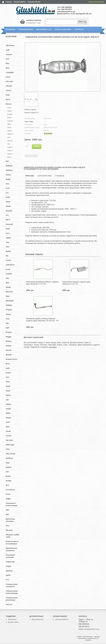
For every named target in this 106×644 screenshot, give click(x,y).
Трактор (9, 571)
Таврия (8, 566)
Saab (8, 368)
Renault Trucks (11, 359)
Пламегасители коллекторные (12, 543)
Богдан (8, 481)
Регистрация (99, 2)
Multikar (9, 305)
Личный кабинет (20, 2)
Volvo (8, 449)
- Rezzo (9, 157)
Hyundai (9, 211)
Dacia (8, 99)
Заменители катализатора (12, 504)
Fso (7, 193)
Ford (8, 188)
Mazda (8, 287)
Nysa (8, 319)
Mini (7, 296)
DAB (8, 95)
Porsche (9, 350)
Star (7, 400)
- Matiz (9, 124)
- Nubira (9, 131)
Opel (7, 328)
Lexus (8, 269)
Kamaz (8, 251)
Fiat (7, 184)
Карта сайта (13, 622)
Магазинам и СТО (44, 30)
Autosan (9, 54)
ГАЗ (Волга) (10, 490)
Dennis (8, 175)
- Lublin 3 (10, 154)
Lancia (8, 260)
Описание (30, 176)
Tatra (8, 427)
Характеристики (44, 176)
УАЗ (7, 580)
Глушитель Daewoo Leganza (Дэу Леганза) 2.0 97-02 (76, 283)
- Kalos (9, 117)
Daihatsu (9, 166)
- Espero (9, 111)
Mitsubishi (10, 301)
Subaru (8, 404)
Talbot (8, 413)
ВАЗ (7, 485)
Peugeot (9, 332)
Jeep (7, 242)
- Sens (8, 137)
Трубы (8, 575)
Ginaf (8, 202)
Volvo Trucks (11, 454)
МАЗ (8, 526)
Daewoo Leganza (30, 110)
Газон (8, 494)
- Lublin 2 (10, 150)
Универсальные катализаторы (12, 592)
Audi (7, 50)
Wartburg (9, 458)
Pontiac (9, 346)
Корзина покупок (34, 2)
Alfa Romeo (10, 45)
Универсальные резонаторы (12, 599)
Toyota (8, 431)
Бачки (8, 476)
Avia (7, 59)
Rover (8, 364)
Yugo (8, 463)
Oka (7, 323)
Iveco (8, 233)
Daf (7, 161)
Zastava (9, 467)
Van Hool (9, 440)
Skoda (8, 386)
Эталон (9, 604)
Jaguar (8, 238)
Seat (7, 377)
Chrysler (9, 86)
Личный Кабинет (62, 619)
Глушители (10, 30)
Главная (9, 2)
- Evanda (9, 114)
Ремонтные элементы (10, 556)
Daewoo (9, 104)
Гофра (8, 499)
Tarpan (8, 418)
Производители (26, 30)
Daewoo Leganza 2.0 (32, 113)
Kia (7, 256)
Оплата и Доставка (63, 30)
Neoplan (9, 310)
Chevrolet (9, 81)
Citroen (8, 90)
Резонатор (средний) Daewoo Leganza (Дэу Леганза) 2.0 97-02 (42, 283)
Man (7, 283)
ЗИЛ (7, 510)
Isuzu (8, 229)
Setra (8, 382)
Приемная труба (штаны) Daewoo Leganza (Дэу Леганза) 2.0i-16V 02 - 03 (42, 320)
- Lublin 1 (10, 147)
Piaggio (9, 337)
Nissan (8, 314)
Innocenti (9, 224)
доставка (53, 347)
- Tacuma (9, 141)
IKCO (8, 220)
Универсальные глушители (12, 585)
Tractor (8, 436)
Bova (8, 68)
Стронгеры (10, 562)
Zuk (7, 472)
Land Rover (10, 265)
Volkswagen (10, 445)
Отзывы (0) (60, 176)
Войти (91, 2)
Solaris (8, 395)
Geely (8, 197)
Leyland (9, 274)
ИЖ (7, 514)
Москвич (9, 530)
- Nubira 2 (10, 134)
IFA (7, 215)
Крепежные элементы (10, 520)
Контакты (79, 30)
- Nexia (9, 127)
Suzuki (8, 409)
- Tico (8, 144)
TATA (8, 422)
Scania (8, 373)
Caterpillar (10, 72)
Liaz (7, 278)
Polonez (9, 341)
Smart (8, 391)
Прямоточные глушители (11, 549)
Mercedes (9, 292)
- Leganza (10, 121)
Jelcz (8, 247)
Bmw (8, 63)
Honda (8, 206)
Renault (9, 355)
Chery (8, 77)
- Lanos (9, 108)
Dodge (8, 179)
